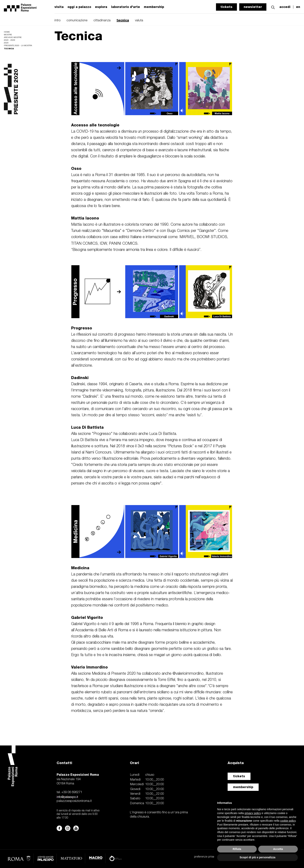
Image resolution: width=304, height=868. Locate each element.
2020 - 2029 (9, 40)
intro (57, 21)
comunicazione (77, 21)
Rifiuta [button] (237, 849)
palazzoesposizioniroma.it (74, 801)
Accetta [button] (278, 849)
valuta (139, 21)
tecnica (123, 20)
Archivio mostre (13, 38)
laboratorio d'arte (126, 7)
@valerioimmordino (188, 674)
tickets (226, 7)
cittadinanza (102, 21)
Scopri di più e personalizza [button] (257, 857)
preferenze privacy (205, 857)
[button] (273, 7)
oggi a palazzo (79, 7)
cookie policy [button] (288, 821)
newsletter (253, 7)
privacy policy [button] (253, 813)
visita (59, 7)
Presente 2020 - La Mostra (18, 46)
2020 (6, 43)
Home (7, 32)
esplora (101, 7)
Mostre (8, 35)
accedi (285, 7)
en (298, 7)
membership (243, 787)
